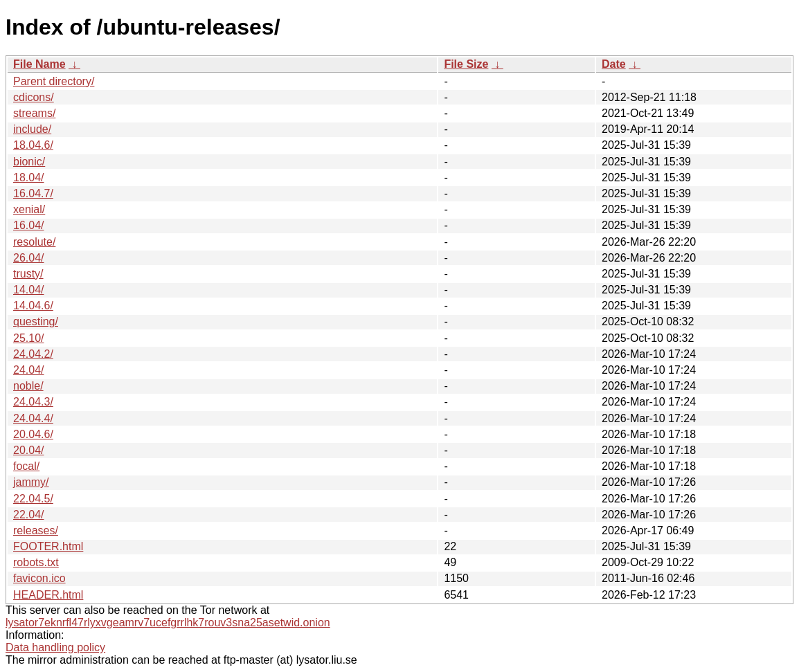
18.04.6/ (33, 145)
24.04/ (28, 370)
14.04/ (28, 290)
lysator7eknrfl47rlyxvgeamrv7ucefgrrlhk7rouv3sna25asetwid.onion (168, 623)
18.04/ (28, 178)
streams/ (34, 113)
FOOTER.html (48, 546)
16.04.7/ (33, 193)
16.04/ (28, 225)
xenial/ (29, 209)
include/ (32, 129)
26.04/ (28, 258)
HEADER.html (48, 595)
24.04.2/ (33, 354)
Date (614, 64)
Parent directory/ (54, 81)
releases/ (36, 530)
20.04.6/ (33, 434)
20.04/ (28, 450)
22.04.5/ (33, 499)
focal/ (26, 466)
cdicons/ (34, 97)
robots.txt (36, 562)
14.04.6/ (33, 306)
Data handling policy (55, 647)
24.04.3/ (33, 402)
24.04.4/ (33, 418)
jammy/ (31, 482)
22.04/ (28, 515)
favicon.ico (39, 578)
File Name (39, 64)
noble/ (28, 386)
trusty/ (28, 274)
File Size (466, 64)
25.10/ (28, 338)
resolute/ (34, 242)
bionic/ (29, 162)
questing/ (36, 321)
